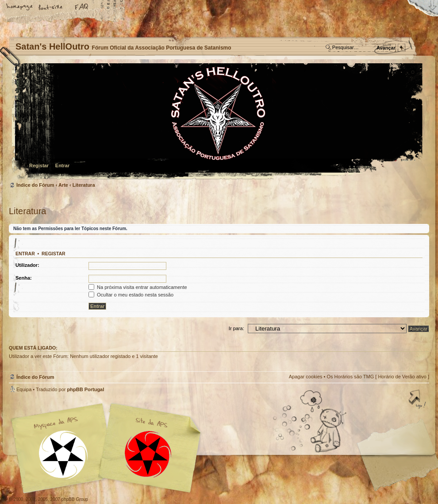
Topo (418, 400)
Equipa (24, 389)
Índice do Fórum (218, 122)
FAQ (82, 8)
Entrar (62, 165)
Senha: (24, 278)
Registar (39, 165)
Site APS (148, 454)
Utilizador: (27, 265)
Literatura (84, 185)
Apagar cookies (306, 377)
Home (20, 8)
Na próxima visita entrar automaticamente (138, 287)
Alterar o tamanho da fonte (51, 8)
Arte (63, 185)
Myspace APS (108, 448)
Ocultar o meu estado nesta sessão (131, 295)
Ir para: (236, 328)
